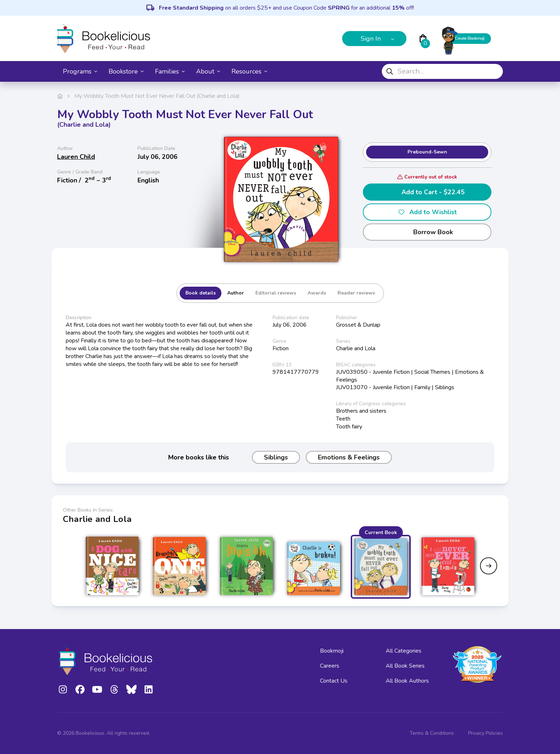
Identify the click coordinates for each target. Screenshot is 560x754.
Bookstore (126, 71)
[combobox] (442, 71)
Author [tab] (236, 293)
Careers (330, 666)
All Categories (404, 651)
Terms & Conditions (432, 733)
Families (170, 71)
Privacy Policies (486, 733)
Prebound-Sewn (427, 152)
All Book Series (405, 666)
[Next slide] (489, 566)
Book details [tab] (201, 293)
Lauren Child (76, 157)
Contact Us (334, 681)
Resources (249, 71)
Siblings (276, 457)
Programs (80, 71)
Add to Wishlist (427, 212)
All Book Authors (407, 681)
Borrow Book (427, 232)
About (208, 71)
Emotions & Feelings (349, 457)
